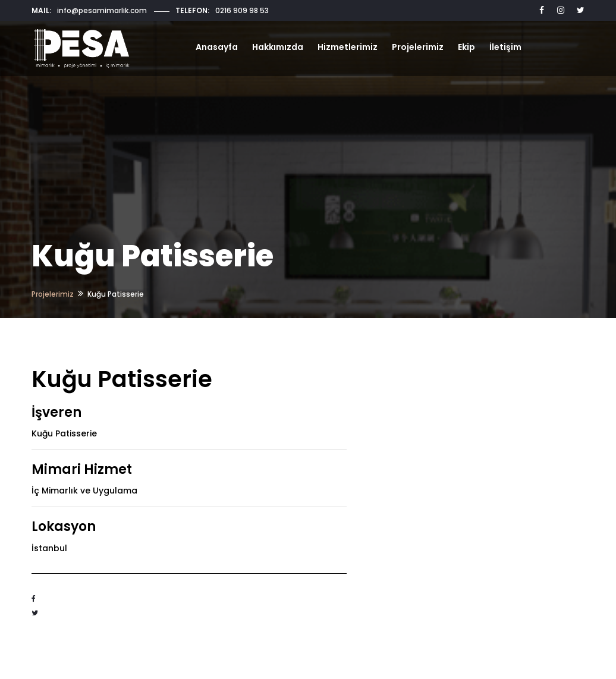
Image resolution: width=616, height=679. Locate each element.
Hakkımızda (278, 47)
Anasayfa (217, 47)
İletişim (505, 47)
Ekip (466, 47)
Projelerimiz (418, 47)
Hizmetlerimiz (348, 47)
